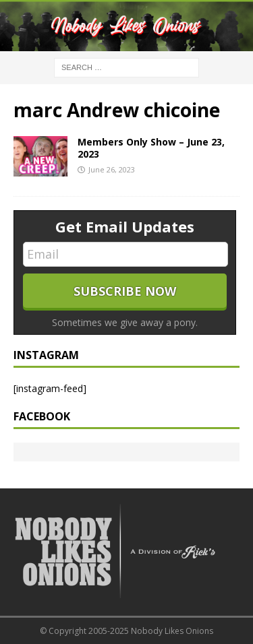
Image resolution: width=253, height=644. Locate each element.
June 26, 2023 (112, 169)
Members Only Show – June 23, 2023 (151, 148)
